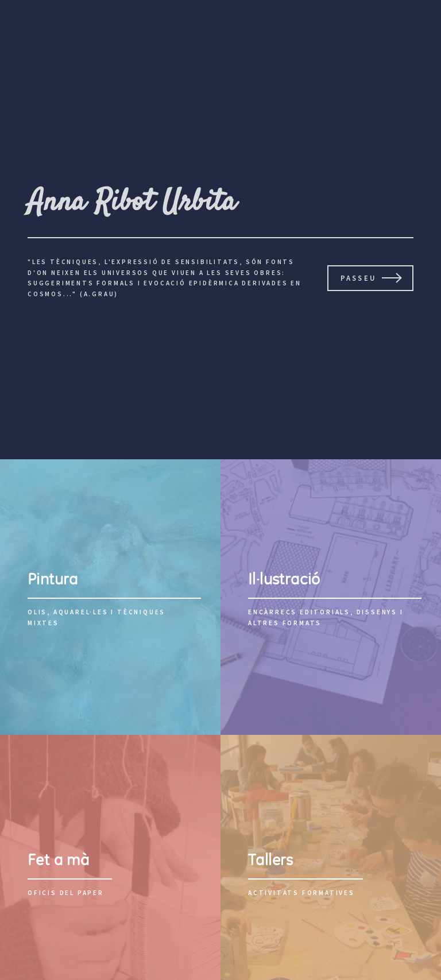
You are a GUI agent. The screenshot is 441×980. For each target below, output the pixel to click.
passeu (359, 278)
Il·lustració (284, 579)
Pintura (53, 579)
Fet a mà (58, 860)
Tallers (271, 860)
